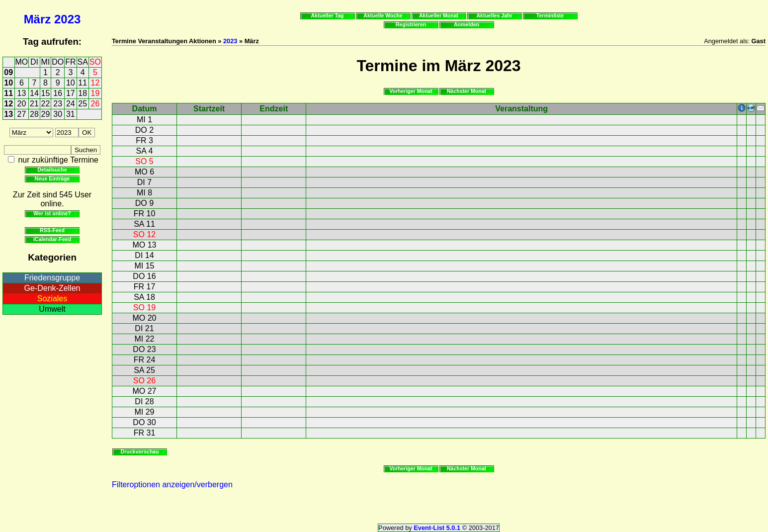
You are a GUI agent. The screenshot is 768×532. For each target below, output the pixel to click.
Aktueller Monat (439, 15)
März (38, 19)
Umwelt (52, 309)
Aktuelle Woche (383, 15)
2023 (67, 19)
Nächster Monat (467, 91)
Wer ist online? (52, 213)
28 (34, 114)
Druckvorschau (140, 451)
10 (8, 83)
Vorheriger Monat (411, 91)
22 (46, 104)
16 (58, 93)
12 (95, 83)
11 (83, 83)
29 (46, 114)
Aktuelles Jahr (494, 15)
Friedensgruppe (52, 278)
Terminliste (550, 15)
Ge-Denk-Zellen (52, 288)
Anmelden (467, 24)
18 (83, 93)
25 (83, 104)
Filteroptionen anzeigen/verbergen (172, 485)
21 (34, 104)
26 (95, 104)
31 (71, 114)
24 (71, 104)
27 (22, 114)
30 (58, 114)
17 (71, 93)
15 (46, 93)
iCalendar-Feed (52, 239)
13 (22, 93)
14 (34, 93)
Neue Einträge (52, 178)
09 (8, 72)
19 (95, 93)
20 (22, 104)
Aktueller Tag (327, 15)
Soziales (52, 299)
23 (58, 104)
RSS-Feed (52, 230)
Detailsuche (52, 170)
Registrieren (411, 24)
